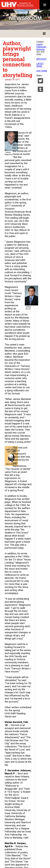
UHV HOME (42, 71)
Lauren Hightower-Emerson (42, 47)
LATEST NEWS (40, 65)
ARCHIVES (41, 59)
